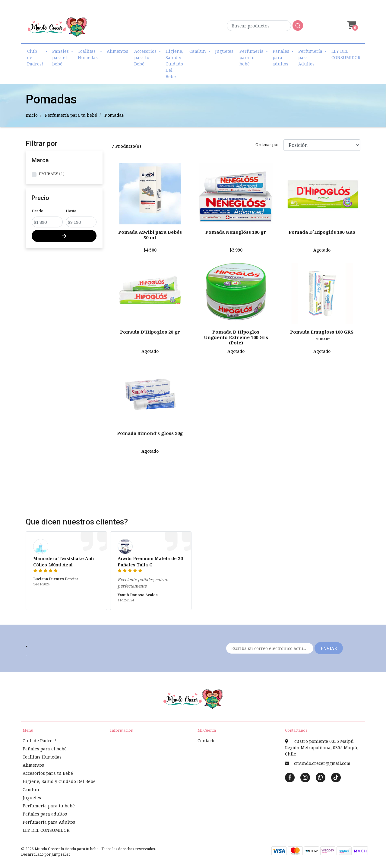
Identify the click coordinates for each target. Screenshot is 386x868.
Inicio (32, 115)
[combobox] (265, 27)
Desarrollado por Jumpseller (45, 854)
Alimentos (117, 51)
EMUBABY (48, 174)
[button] (351, 25)
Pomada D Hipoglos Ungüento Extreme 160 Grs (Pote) (236, 337)
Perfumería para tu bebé (252, 57)
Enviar (329, 648)
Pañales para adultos (281, 57)
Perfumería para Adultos (310, 57)
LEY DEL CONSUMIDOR (346, 54)
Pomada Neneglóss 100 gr (236, 232)
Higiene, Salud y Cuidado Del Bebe (174, 64)
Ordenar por (267, 144)
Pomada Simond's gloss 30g (150, 433)
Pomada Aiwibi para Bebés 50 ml (150, 235)
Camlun (198, 51)
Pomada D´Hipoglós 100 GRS (322, 232)
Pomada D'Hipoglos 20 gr (150, 332)
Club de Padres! (35, 57)
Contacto (207, 741)
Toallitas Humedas (88, 54)
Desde (37, 211)
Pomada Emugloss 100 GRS (322, 332)
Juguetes (224, 51)
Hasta (71, 211)
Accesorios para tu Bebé (145, 57)
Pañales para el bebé (60, 57)
